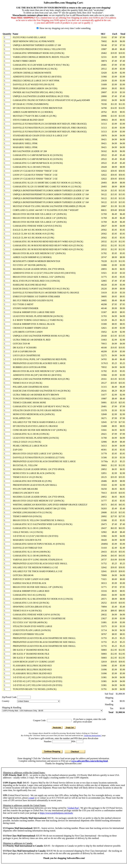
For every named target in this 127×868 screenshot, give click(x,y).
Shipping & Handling (12, 708)
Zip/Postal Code (9, 697)
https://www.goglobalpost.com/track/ (56, 813)
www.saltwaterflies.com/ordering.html (90, 761)
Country (6, 701)
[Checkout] (75, 752)
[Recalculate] (57, 727)
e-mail (31, 798)
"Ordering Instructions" (93, 735)
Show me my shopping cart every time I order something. (64, 28)
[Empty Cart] (70, 727)
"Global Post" (73, 808)
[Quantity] (7, 37)
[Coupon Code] (59, 721)
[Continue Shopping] (52, 752)
